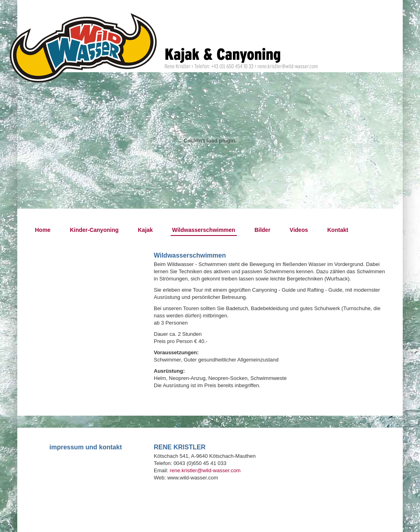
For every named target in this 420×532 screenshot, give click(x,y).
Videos (299, 230)
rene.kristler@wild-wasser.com (205, 470)
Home (43, 230)
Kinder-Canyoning (94, 230)
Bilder (263, 230)
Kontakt (338, 230)
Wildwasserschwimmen (204, 230)
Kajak (145, 230)
